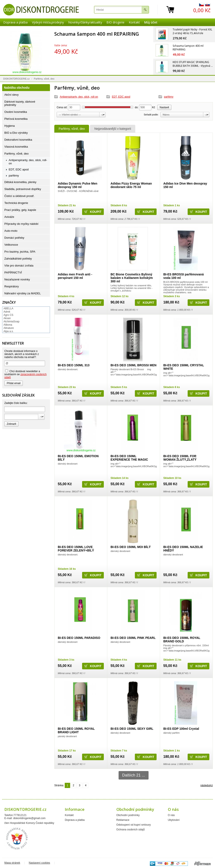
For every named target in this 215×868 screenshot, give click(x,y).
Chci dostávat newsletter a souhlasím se (26, 374)
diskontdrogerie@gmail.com (29, 818)
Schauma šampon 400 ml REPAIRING (97, 34)
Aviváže (9, 217)
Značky (9, 302)
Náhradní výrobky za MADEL (23, 293)
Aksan (7, 318)
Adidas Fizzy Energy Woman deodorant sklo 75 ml (131, 185)
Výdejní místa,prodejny (48, 22)
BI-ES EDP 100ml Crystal (181, 729)
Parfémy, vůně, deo (72, 129)
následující (207, 785)
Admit (7, 312)
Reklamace (123, 820)
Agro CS (8, 315)
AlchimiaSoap (11, 322)
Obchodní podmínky (128, 815)
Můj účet (151, 22)
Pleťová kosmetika (16, 119)
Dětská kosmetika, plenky (20, 182)
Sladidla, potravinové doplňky (23, 189)
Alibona (8, 325)
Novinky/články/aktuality (85, 22)
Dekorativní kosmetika (18, 140)
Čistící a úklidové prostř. (19, 196)
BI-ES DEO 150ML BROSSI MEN (133, 365)
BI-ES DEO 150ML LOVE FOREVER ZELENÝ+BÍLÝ (76, 549)
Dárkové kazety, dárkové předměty (20, 103)
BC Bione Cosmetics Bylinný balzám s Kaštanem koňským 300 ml (132, 278)
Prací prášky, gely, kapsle (20, 210)
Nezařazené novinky (17, 279)
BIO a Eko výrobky (16, 133)
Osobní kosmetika (16, 112)
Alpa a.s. (9, 331)
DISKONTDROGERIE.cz (17, 79)
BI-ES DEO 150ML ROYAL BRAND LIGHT (76, 730)
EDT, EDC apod (121, 97)
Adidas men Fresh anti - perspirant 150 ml (75, 276)
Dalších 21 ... (133, 775)
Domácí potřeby (14, 238)
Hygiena (10, 126)
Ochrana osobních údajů (131, 830)
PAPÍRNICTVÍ (13, 272)
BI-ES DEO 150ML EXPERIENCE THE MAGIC (129, 458)
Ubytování (174, 820)
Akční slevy (12, 95)
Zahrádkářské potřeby (18, 259)
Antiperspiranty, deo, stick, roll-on (79, 97)
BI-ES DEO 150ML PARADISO (79, 638)
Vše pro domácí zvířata (19, 266)
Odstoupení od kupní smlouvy (134, 825)
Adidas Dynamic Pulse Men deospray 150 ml (78, 185)
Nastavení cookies (40, 863)
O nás (171, 815)
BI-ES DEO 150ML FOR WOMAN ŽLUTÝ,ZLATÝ (180, 458)
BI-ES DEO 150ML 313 (74, 365)
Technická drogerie (16, 203)
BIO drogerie (115, 22)
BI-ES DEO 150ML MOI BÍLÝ (131, 547)
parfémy (169, 97)
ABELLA (8, 308)
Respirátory (12, 286)
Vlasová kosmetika (16, 147)
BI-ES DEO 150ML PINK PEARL (133, 638)
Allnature (9, 328)
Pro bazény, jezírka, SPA (20, 252)
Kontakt (134, 22)
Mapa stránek (12, 863)
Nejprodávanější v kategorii (113, 129)
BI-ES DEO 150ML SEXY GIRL (132, 729)
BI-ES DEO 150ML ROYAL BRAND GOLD (182, 640)
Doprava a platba (15, 22)
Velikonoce (11, 245)
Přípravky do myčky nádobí (21, 224)
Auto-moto (11, 231)
